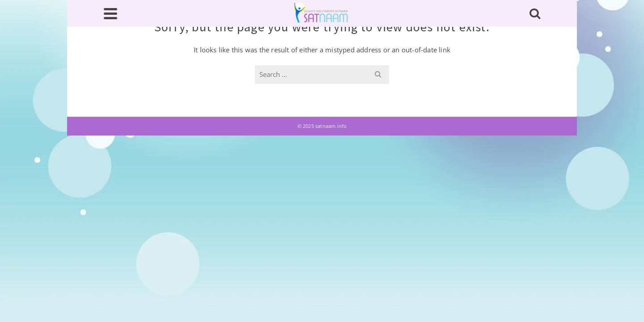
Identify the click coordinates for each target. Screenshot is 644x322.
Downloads (462, 87)
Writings (217, 81)
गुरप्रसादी (364, 87)
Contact (519, 87)
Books (408, 87)
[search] (480, 34)
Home (119, 87)
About (164, 81)
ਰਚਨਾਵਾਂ (321, 87)
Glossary (272, 87)
